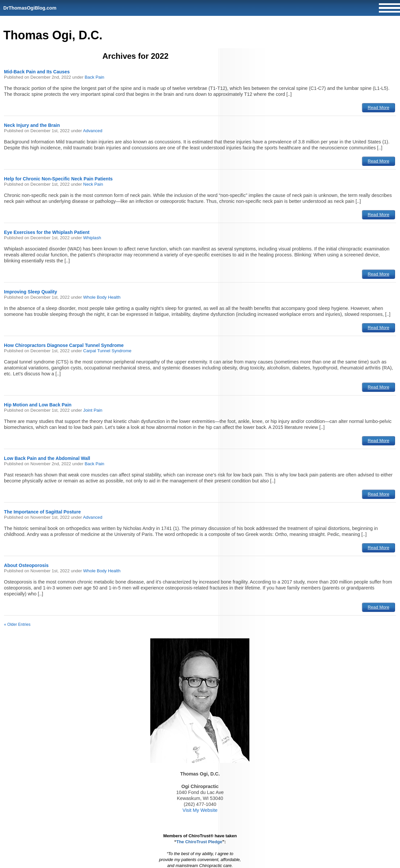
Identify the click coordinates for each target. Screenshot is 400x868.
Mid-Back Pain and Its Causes (37, 72)
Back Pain (94, 77)
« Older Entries (17, 624)
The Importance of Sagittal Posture (42, 512)
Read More (378, 108)
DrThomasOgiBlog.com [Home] (30, 8)
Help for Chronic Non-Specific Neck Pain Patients (58, 179)
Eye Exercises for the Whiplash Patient (47, 232)
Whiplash (92, 238)
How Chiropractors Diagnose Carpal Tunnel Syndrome (64, 345)
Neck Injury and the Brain (32, 125)
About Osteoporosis (26, 565)
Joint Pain (93, 410)
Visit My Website (200, 810)
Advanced (93, 131)
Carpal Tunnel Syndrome (107, 351)
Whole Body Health (102, 297)
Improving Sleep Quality (31, 292)
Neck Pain (93, 184)
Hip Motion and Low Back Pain (38, 405)
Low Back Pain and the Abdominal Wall (47, 458)
